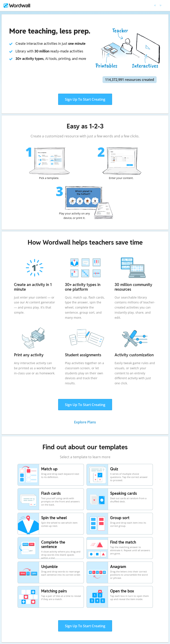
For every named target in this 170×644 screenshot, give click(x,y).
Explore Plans (85, 422)
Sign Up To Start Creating (85, 99)
